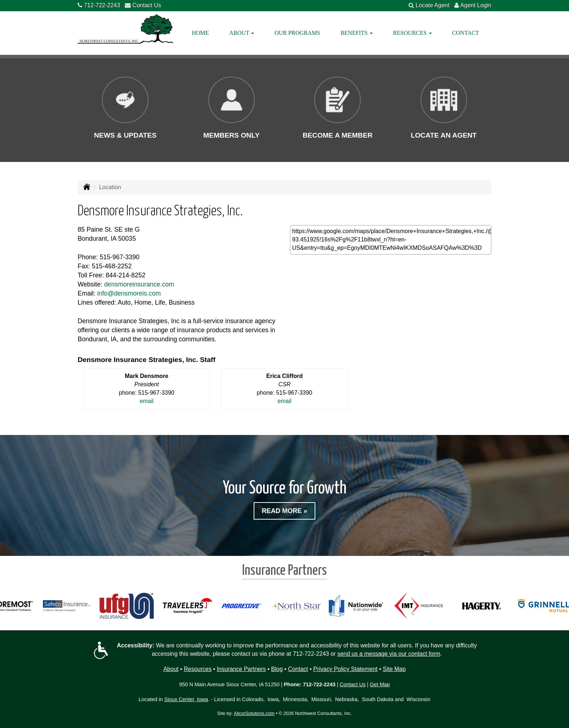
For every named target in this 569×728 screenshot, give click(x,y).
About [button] (242, 33)
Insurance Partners (241, 669)
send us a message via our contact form (389, 654)
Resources (197, 669)
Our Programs (298, 33)
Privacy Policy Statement (345, 669)
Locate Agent (432, 5)
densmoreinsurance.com (139, 284)
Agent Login (476, 5)
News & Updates (125, 135)
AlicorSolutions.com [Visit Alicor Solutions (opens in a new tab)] (254, 713)
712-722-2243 (102, 5)
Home (200, 33)
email (147, 401)
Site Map (394, 669)
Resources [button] (412, 33)
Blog (277, 669)
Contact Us (147, 5)
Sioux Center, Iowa (186, 699)
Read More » (284, 511)
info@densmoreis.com (129, 293)
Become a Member (338, 135)
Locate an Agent (444, 135)
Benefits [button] (357, 33)
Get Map (380, 684)
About (171, 669)
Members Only (231, 135)
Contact (466, 33)
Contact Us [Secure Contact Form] (353, 684)
